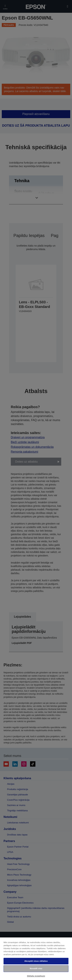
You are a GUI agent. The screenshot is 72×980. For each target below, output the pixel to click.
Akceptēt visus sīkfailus (36, 961)
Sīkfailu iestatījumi (36, 976)
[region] (36, 959)
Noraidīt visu (36, 968)
